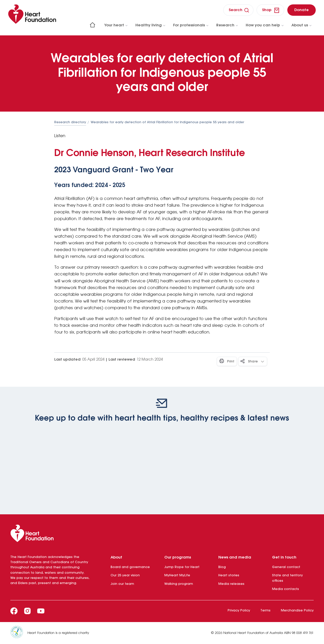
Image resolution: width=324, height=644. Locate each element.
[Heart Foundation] (162, 534)
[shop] (270, 10)
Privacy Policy (239, 611)
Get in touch (284, 557)
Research (227, 25)
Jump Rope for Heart (182, 567)
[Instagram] (27, 611)
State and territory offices (287, 578)
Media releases (231, 584)
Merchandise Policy (297, 611)
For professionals (191, 25)
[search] (238, 10)
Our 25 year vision (125, 575)
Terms (265, 611)
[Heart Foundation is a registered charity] (19, 633)
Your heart (116, 25)
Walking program (179, 584)
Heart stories (229, 575)
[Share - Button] (253, 361)
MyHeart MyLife (177, 575)
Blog (222, 567)
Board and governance (130, 567)
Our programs (178, 557)
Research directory (70, 122)
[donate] (302, 10)
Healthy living (151, 25)
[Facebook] (14, 611)
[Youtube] (41, 611)
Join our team (122, 584)
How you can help (265, 25)
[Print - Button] (227, 361)
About (116, 557)
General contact (286, 567)
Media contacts (286, 589)
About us (302, 25)
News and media (235, 557)
